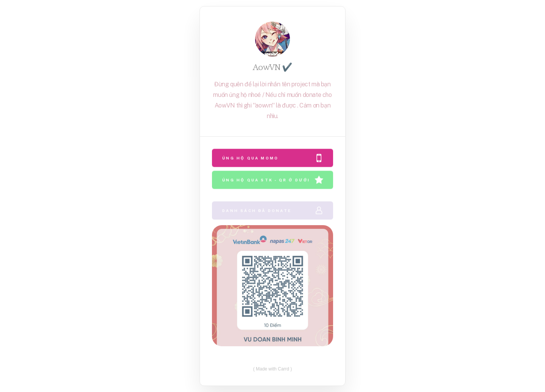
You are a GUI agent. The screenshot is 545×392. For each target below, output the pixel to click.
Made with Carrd (272, 369)
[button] (272, 158)
